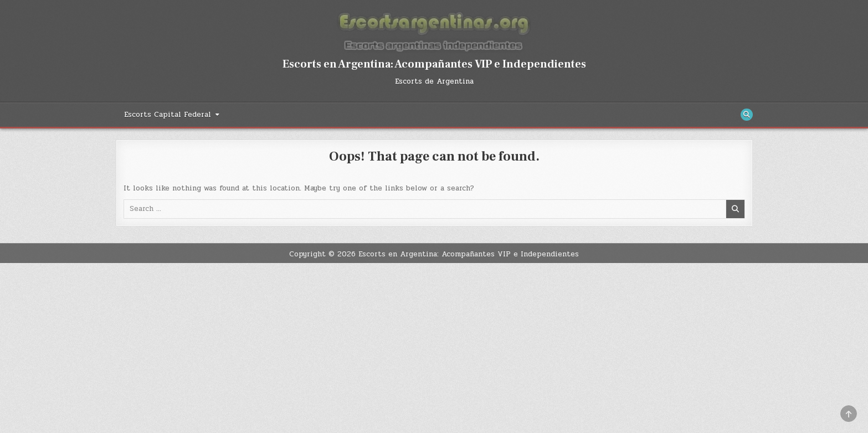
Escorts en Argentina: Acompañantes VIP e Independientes (434, 64)
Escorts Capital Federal (168, 115)
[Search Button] (747, 115)
